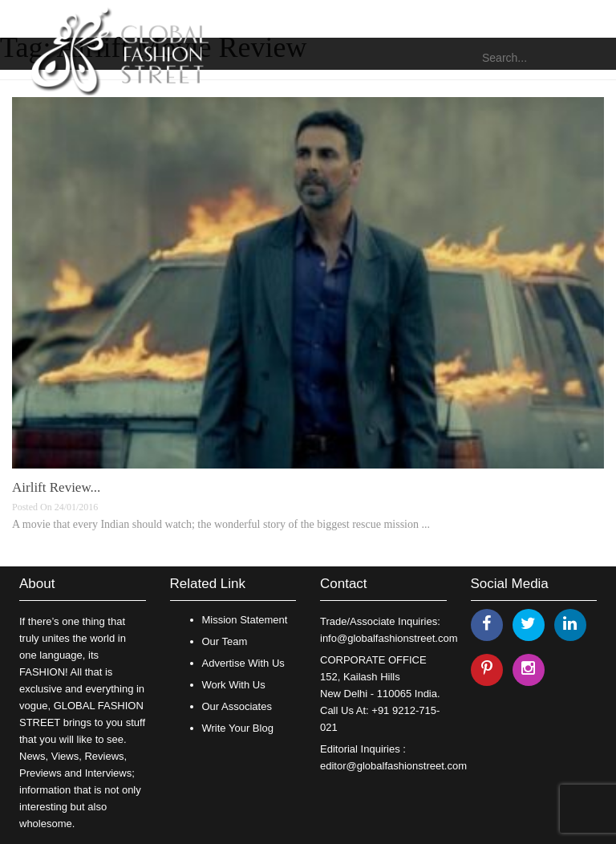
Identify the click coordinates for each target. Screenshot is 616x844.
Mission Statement (245, 620)
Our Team (225, 641)
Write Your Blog (238, 728)
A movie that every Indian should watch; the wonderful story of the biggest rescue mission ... (221, 524)
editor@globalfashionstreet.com (393, 766)
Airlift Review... (56, 487)
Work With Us (234, 685)
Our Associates (237, 706)
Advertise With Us (243, 663)
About (37, 584)
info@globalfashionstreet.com (389, 638)
